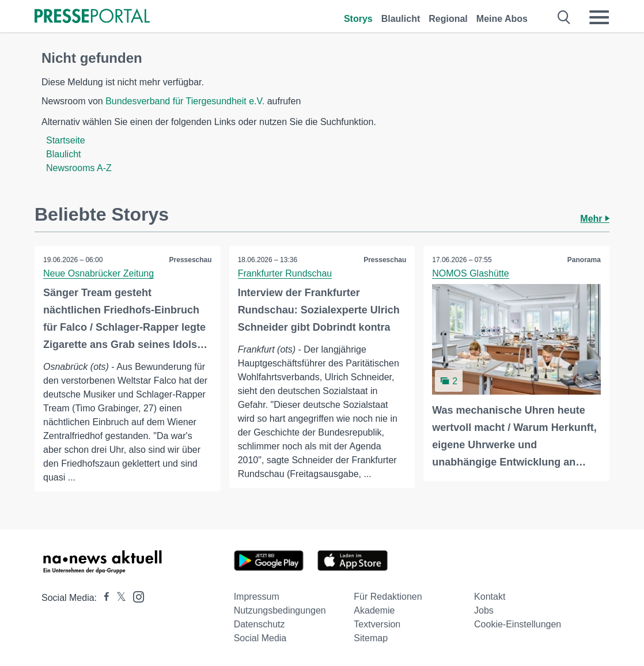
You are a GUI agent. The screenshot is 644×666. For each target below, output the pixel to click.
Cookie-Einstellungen (518, 624)
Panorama (584, 260)
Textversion (377, 624)
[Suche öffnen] (564, 17)
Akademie (374, 610)
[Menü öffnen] (599, 17)
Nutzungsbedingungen (280, 610)
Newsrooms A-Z (79, 168)
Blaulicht (401, 19)
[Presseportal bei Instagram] (135, 596)
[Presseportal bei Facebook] (103, 598)
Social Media (260, 638)
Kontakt (490, 597)
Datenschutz (260, 624)
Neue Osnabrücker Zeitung (99, 273)
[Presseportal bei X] (118, 598)
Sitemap (371, 638)
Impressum (257, 597)
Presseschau (191, 260)
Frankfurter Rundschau (285, 273)
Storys (358, 19)
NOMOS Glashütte (470, 273)
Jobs (484, 610)
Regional (448, 19)
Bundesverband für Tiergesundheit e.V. (185, 101)
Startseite (66, 140)
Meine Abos (502, 19)
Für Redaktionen (388, 597)
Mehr (595, 219)
